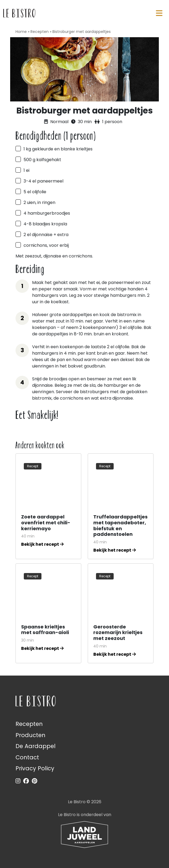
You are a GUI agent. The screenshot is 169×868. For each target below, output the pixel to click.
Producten (30, 735)
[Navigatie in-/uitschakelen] (159, 13)
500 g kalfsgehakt (42, 160)
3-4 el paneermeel (43, 181)
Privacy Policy (35, 768)
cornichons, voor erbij (46, 245)
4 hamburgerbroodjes (47, 213)
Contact (27, 757)
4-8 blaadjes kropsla (45, 224)
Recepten (40, 32)
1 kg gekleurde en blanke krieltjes (58, 149)
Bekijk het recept (42, 544)
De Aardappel (36, 746)
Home (21, 32)
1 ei (26, 170)
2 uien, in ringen (39, 202)
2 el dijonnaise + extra (46, 235)
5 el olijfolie (35, 192)
